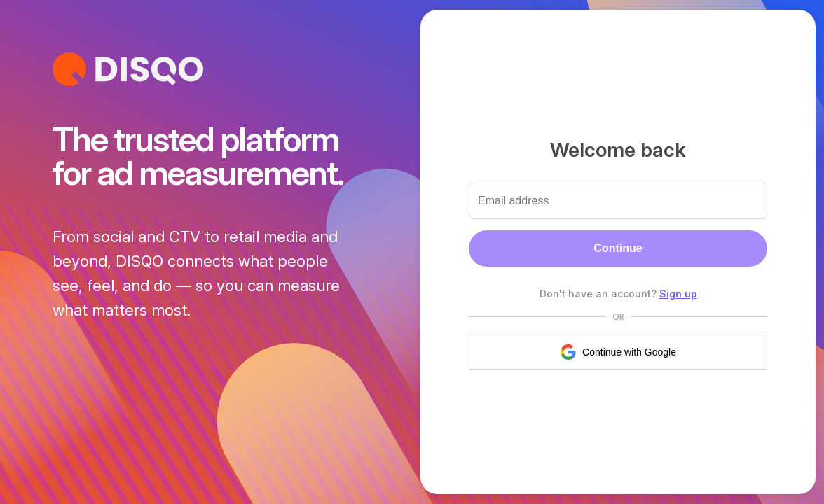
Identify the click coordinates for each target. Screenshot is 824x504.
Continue (618, 248)
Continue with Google (618, 352)
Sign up (678, 294)
